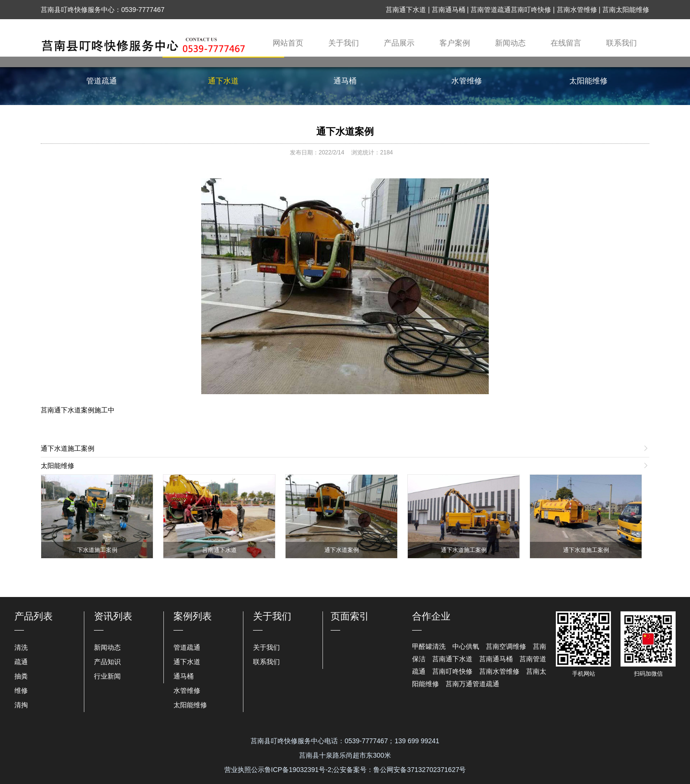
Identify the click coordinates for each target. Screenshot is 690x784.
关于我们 (344, 43)
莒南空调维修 (506, 646)
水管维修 (467, 81)
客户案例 (455, 43)
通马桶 (345, 81)
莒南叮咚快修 (531, 10)
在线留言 (566, 43)
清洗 (21, 647)
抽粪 (21, 676)
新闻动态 (510, 43)
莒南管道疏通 (491, 10)
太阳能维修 (588, 81)
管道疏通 (102, 81)
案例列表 (193, 616)
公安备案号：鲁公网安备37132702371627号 (399, 770)
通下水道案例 (345, 131)
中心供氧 (466, 646)
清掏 (21, 705)
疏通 (21, 662)
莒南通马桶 (448, 10)
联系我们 (621, 43)
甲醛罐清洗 (429, 646)
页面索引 (350, 616)
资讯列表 (113, 616)
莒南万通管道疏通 (472, 684)
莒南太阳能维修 (626, 10)
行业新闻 (107, 676)
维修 (21, 690)
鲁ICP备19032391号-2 (298, 770)
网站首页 (288, 43)
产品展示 (399, 43)
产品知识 (107, 662)
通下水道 (223, 81)
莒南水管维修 (577, 10)
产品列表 (34, 616)
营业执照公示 (244, 770)
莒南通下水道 (406, 10)
